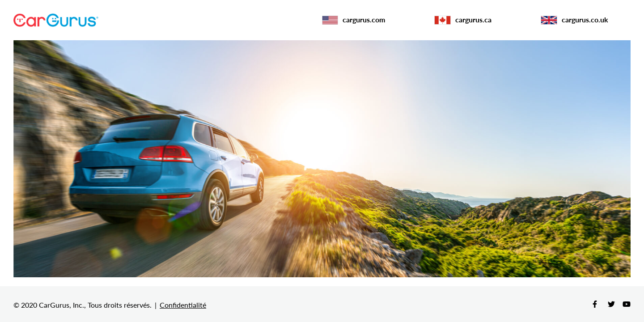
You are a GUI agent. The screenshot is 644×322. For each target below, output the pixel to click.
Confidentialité (183, 305)
